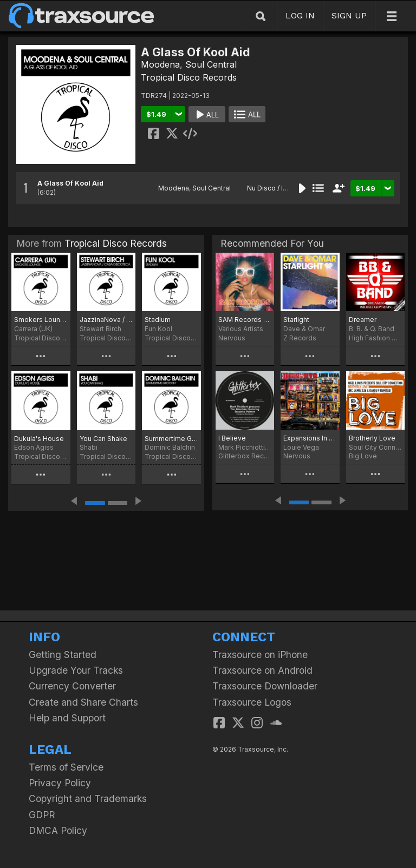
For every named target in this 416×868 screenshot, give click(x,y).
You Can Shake (103, 439)
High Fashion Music (375, 338)
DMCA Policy (58, 830)
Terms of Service (66, 767)
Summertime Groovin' (171, 439)
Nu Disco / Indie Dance (283, 188)
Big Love (363, 456)
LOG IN (300, 15)
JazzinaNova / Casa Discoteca (106, 320)
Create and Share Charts (83, 702)
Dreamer (363, 320)
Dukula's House (39, 439)
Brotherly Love (372, 438)
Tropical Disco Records (189, 77)
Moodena (160, 64)
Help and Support (67, 718)
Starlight (296, 320)
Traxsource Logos (252, 702)
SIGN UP (349, 15)
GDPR (42, 815)
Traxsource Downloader (265, 686)
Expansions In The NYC (310, 438)
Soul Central (211, 64)
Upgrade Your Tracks (76, 670)
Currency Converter (72, 686)
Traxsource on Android (262, 670)
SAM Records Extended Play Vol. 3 (245, 320)
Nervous (232, 338)
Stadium (158, 320)
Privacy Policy (60, 783)
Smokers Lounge (41, 320)
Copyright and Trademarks (88, 798)
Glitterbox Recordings (245, 456)
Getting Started (63, 655)
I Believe (232, 438)
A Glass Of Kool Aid (70, 183)
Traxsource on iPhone (260, 655)
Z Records (300, 338)
